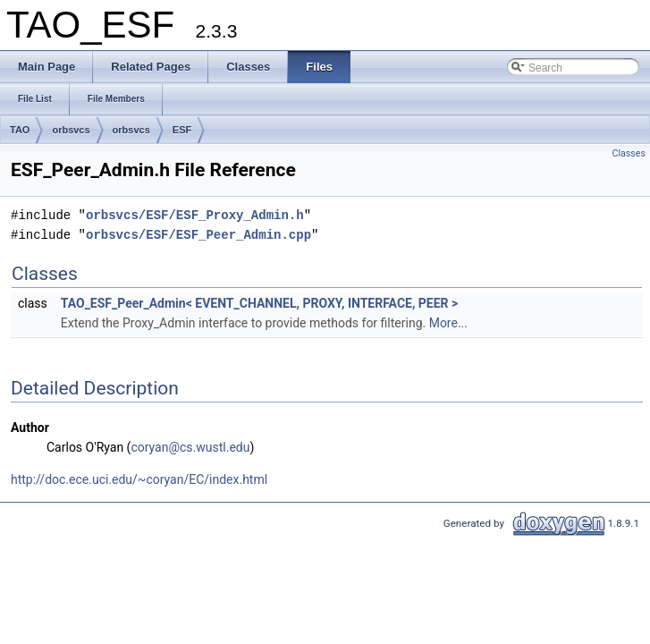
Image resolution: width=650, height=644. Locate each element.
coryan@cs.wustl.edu (190, 447)
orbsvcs (71, 130)
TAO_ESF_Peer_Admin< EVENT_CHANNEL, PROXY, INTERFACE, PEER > (260, 303)
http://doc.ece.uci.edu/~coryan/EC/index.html (139, 479)
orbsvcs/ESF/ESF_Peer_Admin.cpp (198, 235)
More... (448, 323)
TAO (20, 130)
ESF (182, 130)
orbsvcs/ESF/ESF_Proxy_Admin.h (195, 215)
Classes (629, 153)
